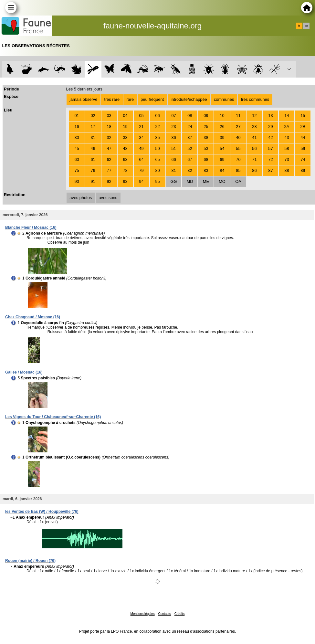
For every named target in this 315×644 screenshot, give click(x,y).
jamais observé (83, 99)
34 (141, 137)
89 (303, 170)
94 (141, 181)
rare (130, 99)
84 (222, 170)
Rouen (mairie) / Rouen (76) (30, 561)
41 (254, 137)
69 (222, 159)
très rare (112, 99)
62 (109, 159)
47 (109, 148)
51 (173, 148)
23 (173, 127)
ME (206, 181)
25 (206, 127)
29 (270, 127)
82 (190, 170)
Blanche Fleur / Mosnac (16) (31, 227)
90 (77, 181)
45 (77, 148)
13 (270, 116)
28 (254, 127)
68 (206, 159)
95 (157, 181)
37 (190, 137)
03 (109, 116)
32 (109, 137)
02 (93, 116)
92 (109, 181)
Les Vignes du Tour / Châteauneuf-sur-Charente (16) (53, 417)
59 (303, 148)
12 (254, 116)
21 (141, 127)
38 (206, 137)
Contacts (164, 614)
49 (141, 148)
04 (125, 116)
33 (125, 137)
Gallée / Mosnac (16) (24, 372)
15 (303, 116)
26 (222, 127)
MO (222, 181)
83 (206, 170)
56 (254, 148)
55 (238, 148)
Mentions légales (143, 614)
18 (109, 127)
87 (270, 170)
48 (125, 148)
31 (93, 137)
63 (125, 159)
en (306, 26)
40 (238, 137)
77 (109, 170)
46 (93, 148)
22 (157, 127)
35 (157, 137)
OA (238, 181)
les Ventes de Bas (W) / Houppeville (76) (42, 512)
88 (287, 170)
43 (287, 137)
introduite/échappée (189, 99)
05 (141, 116)
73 (287, 159)
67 (190, 159)
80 (157, 170)
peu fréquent (152, 99)
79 (141, 170)
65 (157, 159)
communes (224, 99)
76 (93, 170)
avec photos (81, 198)
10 (222, 116)
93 (125, 181)
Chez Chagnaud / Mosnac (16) (33, 317)
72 (270, 159)
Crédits (180, 614)
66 (173, 159)
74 (303, 159)
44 (303, 137)
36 (173, 137)
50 (157, 148)
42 (270, 137)
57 (270, 148)
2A (287, 127)
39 (222, 137)
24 (190, 127)
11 (238, 116)
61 (93, 159)
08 (190, 116)
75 (77, 170)
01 (77, 116)
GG (174, 181)
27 (238, 127)
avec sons (108, 198)
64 (141, 159)
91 (93, 181)
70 (238, 159)
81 (173, 170)
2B (303, 127)
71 (254, 159)
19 (125, 127)
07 (173, 116)
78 (125, 170)
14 (287, 116)
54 (222, 148)
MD (190, 181)
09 (206, 116)
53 (206, 148)
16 (77, 127)
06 (157, 116)
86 (254, 170)
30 (77, 137)
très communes (255, 99)
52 (190, 148)
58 (287, 148)
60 (77, 159)
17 (93, 127)
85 (238, 170)
